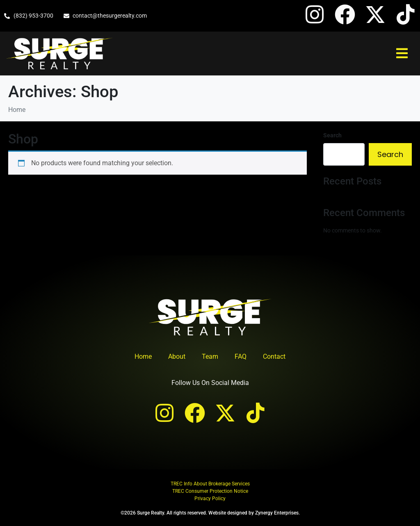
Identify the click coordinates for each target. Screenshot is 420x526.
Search (332, 135)
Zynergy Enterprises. (277, 513)
